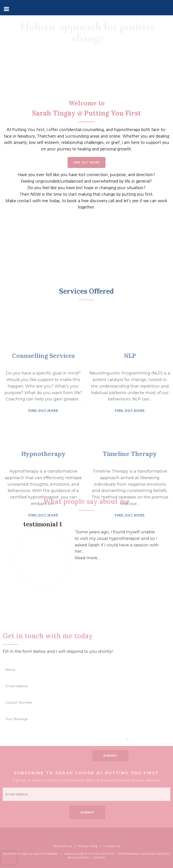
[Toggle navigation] (7, 9)
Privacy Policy (88, 846)
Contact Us (112, 846)
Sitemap (99, 858)
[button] (87, 592)
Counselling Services (43, 453)
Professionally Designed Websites (144, 854)
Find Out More (87, 162)
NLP (130, 453)
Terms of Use (63, 846)
